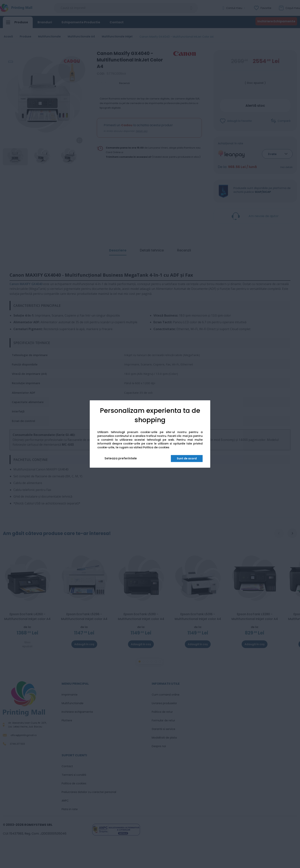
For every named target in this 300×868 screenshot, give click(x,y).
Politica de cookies (156, 448)
